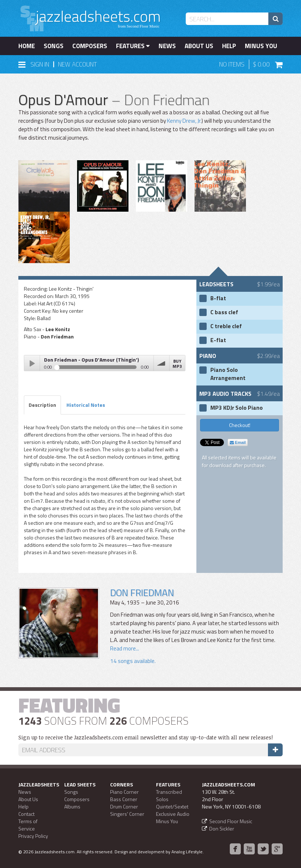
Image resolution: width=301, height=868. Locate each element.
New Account (77, 64)
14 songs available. (133, 661)
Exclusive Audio (173, 814)
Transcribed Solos (169, 795)
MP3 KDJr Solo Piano (237, 408)
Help (229, 46)
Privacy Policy (33, 836)
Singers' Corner (127, 814)
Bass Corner (124, 799)
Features (133, 46)
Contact (26, 814)
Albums (72, 806)
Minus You (261, 46)
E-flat (218, 340)
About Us (199, 46)
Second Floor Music (231, 821)
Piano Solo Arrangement (228, 374)
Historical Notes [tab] (86, 405)
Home (27, 46)
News (167, 46)
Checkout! (240, 425)
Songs (54, 46)
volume (162, 363)
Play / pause (32, 363)
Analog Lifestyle (187, 852)
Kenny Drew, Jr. (184, 121)
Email (238, 442)
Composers (90, 46)
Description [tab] (42, 405)
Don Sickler (222, 828)
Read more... (125, 648)
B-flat (218, 298)
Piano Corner (124, 792)
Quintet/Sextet (172, 806)
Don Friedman (142, 593)
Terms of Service (28, 825)
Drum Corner (124, 806)
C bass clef (224, 312)
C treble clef (226, 326)
